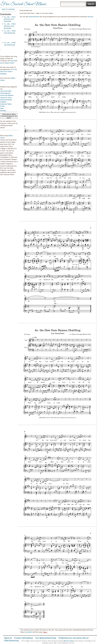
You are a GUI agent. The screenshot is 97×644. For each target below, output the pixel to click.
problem (29, 632)
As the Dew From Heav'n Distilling (9, 72)
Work (2, 108)
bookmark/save (34, 17)
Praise (2, 106)
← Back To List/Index (8, 9)
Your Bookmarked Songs (46, 638)
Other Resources (11, 641)
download (7, 21)
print (12, 19)
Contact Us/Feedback (24, 638)
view (8, 19)
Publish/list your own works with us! (74, 638)
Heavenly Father (6, 104)
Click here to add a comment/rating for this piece (9, 116)
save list (90, 17)
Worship (3, 111)
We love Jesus (69, 641)
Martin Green (9, 63)
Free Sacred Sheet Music (24, 4)
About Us (8, 638)
